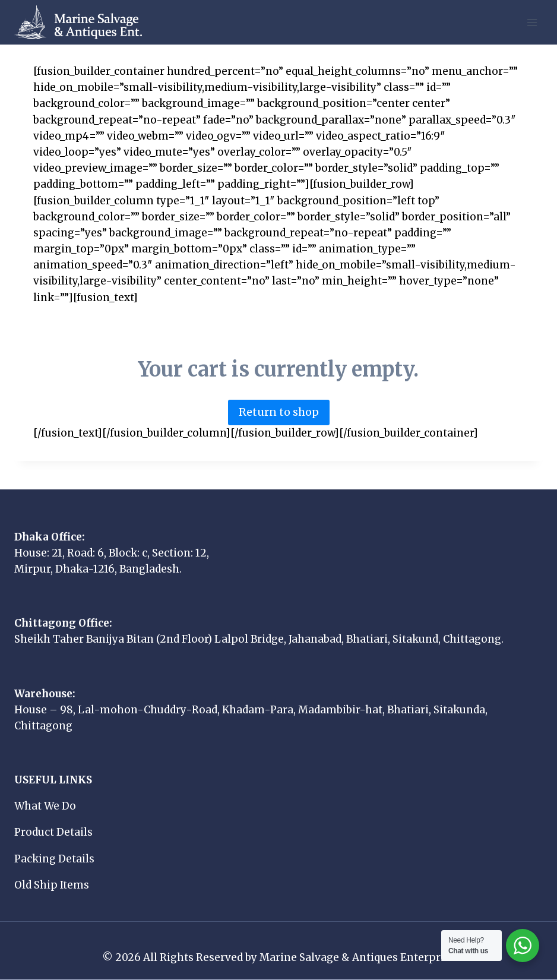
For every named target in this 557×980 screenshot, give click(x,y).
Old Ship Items (52, 885)
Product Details (53, 832)
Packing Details (54, 859)
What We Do (45, 806)
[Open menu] (532, 22)
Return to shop (279, 412)
